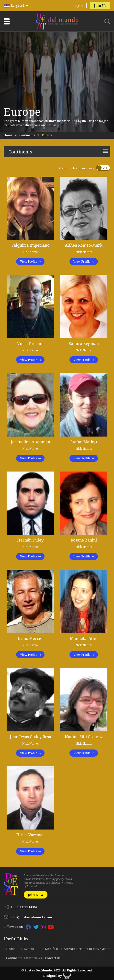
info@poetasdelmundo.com (31, 917)
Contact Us (53, 958)
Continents (27, 135)
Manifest (51, 949)
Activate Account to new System (87, 949)
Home (8, 135)
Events (29, 949)
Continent (13, 958)
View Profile (29, 261)
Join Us (100, 6)
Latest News (33, 958)
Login (78, 6)
